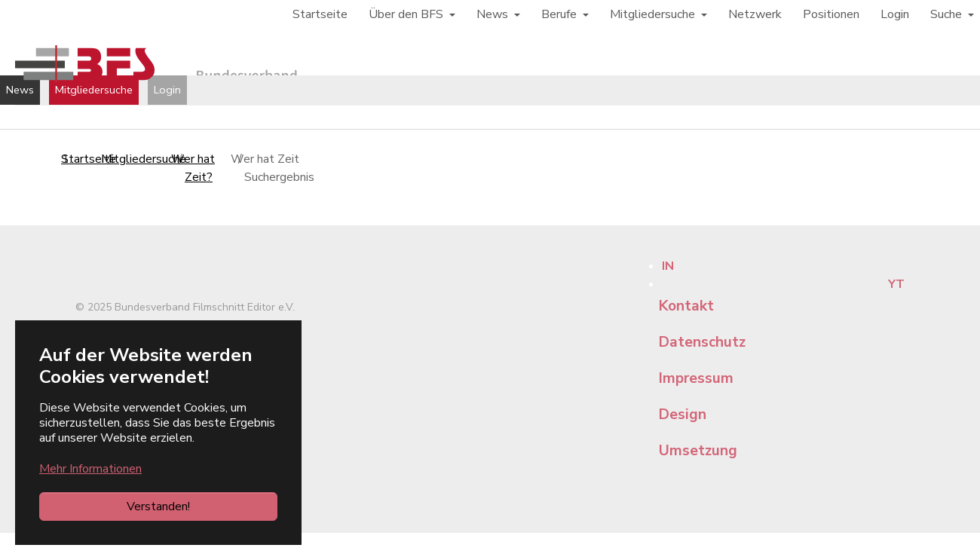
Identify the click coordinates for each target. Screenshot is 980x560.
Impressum (696, 378)
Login (167, 90)
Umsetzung (698, 451)
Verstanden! (158, 506)
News (20, 90)
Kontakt (686, 306)
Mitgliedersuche (94, 90)
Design (683, 415)
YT (896, 284)
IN (668, 266)
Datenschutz (702, 342)
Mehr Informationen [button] (90, 469)
